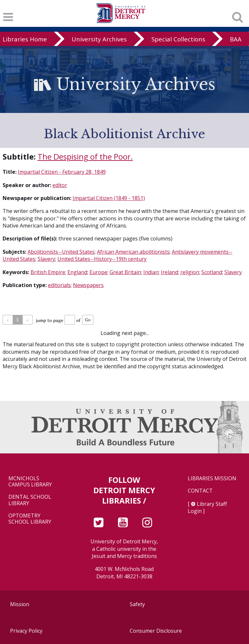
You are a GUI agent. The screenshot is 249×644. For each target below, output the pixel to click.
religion (190, 272)
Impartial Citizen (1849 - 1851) (109, 198)
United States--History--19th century (102, 259)
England (77, 272)
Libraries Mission (212, 478)
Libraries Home (25, 39)
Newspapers (88, 285)
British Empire (48, 272)
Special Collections (178, 39)
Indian (151, 272)
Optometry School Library (30, 519)
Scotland (212, 272)
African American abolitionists (133, 252)
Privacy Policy (26, 631)
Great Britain (125, 272)
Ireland (169, 272)
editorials (59, 285)
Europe (98, 272)
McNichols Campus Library (30, 482)
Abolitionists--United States (61, 252)
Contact (200, 491)
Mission (20, 604)
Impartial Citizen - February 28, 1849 (62, 172)
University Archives (99, 39)
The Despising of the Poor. (85, 156)
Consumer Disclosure (156, 631)
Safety (137, 604)
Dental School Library (30, 500)
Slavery (46, 259)
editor (60, 185)
